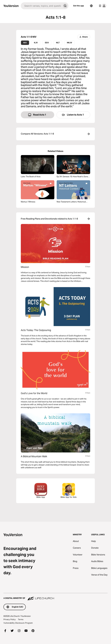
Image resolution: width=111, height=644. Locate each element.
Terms (21, 619)
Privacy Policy (10, 619)
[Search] (41, 6)
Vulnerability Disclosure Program (18, 623)
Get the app (78, 6)
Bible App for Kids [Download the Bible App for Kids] (69, 491)
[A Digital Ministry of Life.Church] (55, 597)
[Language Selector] (91, 6)
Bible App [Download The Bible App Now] (41, 491)
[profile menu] (102, 6)
